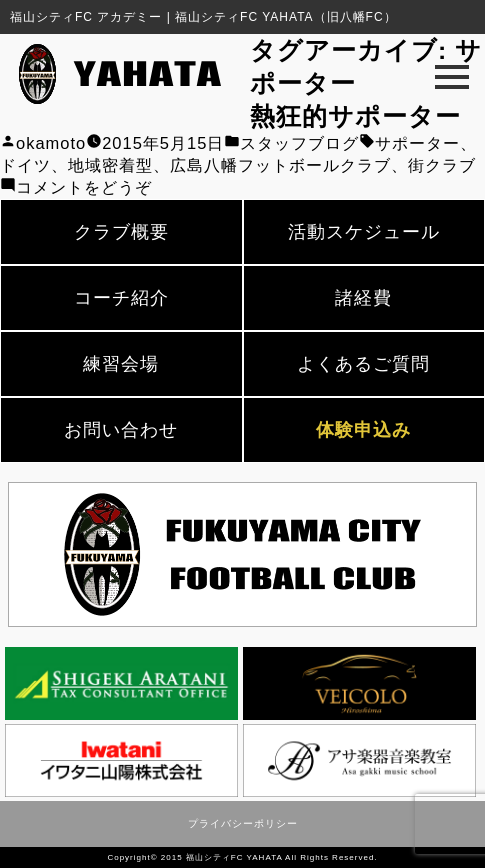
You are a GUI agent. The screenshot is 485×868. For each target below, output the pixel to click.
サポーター (417, 143)
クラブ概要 (121, 232)
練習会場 (121, 364)
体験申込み (363, 430)
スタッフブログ (299, 143)
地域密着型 (110, 165)
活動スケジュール (364, 232)
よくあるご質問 (363, 364)
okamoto (51, 143)
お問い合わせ (121, 430)
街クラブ (442, 165)
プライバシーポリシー (243, 823)
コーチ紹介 (121, 298)
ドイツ (25, 165)
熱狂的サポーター (355, 116)
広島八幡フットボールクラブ (280, 165)
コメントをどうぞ (84, 187)
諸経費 (363, 298)
